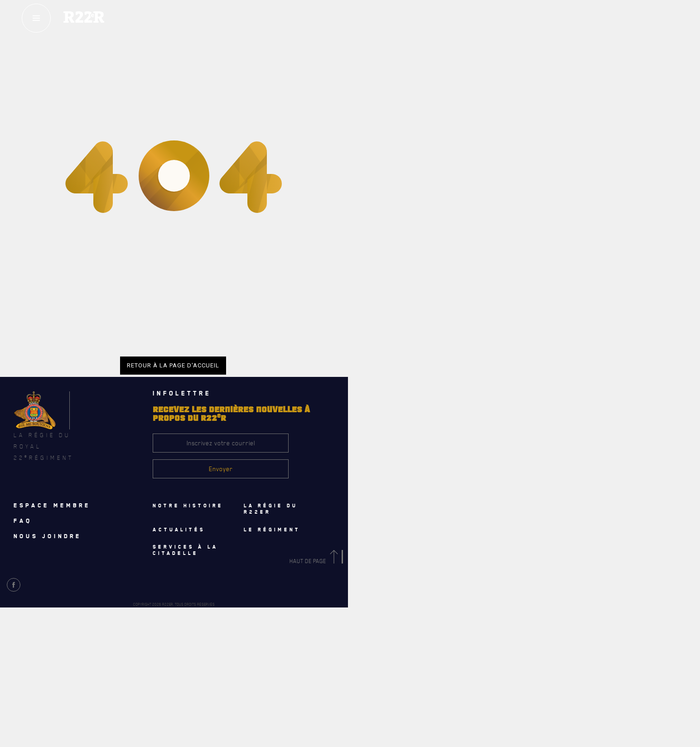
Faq (23, 520)
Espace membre (52, 505)
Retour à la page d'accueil (173, 365)
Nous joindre (48, 536)
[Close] (689, 523)
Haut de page (315, 561)
